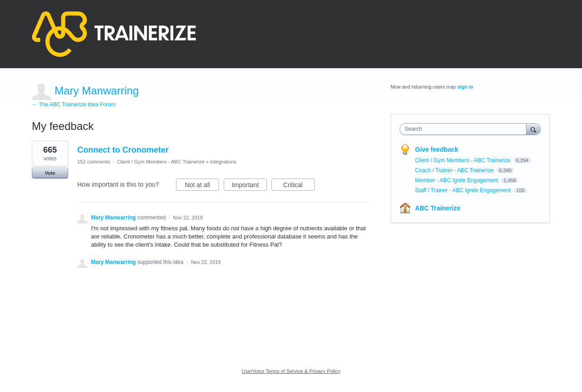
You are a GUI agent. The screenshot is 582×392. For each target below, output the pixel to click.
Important (249, 186)
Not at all (202, 186)
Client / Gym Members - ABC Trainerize (161, 162)
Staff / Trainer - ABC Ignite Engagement (464, 190)
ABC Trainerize (438, 208)
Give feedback (437, 149)
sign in (465, 87)
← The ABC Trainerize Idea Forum (74, 104)
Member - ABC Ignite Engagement (457, 180)
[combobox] (465, 129)
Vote (50, 173)
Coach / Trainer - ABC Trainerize (455, 170)
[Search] (533, 129)
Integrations (223, 162)
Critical (299, 186)
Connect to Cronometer (123, 150)
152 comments (94, 162)
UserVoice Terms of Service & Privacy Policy (291, 371)
